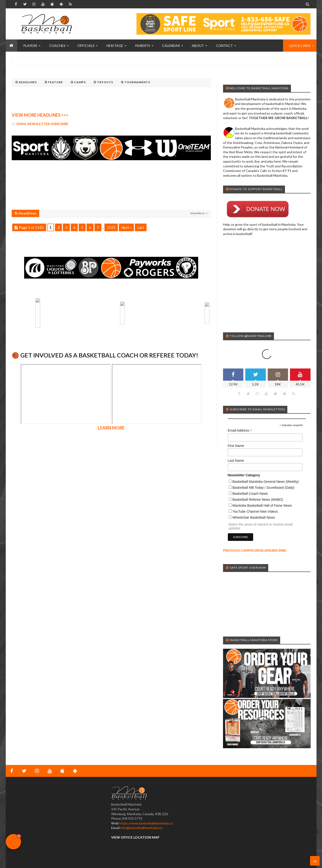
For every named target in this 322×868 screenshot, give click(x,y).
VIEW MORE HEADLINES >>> (40, 115)
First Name (236, 446)
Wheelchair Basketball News (254, 517)
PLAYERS (30, 46)
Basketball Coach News (250, 494)
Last (141, 227)
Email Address (240, 431)
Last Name (236, 461)
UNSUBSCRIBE (275, 550)
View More (198, 213)
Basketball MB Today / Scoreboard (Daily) (264, 488)
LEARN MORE (111, 380)
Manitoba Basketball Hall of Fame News (262, 505)
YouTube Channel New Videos (255, 511)
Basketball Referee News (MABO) (258, 500)
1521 (111, 227)
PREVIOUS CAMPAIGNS (242, 550)
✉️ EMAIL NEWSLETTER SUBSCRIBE (40, 124)
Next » (126, 227)
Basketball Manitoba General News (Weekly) (266, 482)
